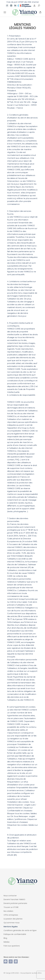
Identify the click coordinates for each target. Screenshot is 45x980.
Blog (5, 938)
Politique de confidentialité (15, 934)
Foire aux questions (12, 946)
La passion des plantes (13, 919)
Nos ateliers (8, 911)
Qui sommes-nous (12, 923)
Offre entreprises (11, 915)
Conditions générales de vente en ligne (20, 930)
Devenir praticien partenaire (15, 903)
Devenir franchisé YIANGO (14, 899)
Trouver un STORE (11, 907)
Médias (7, 942)
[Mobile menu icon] (5, 12)
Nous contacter (10, 896)
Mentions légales (11, 927)
